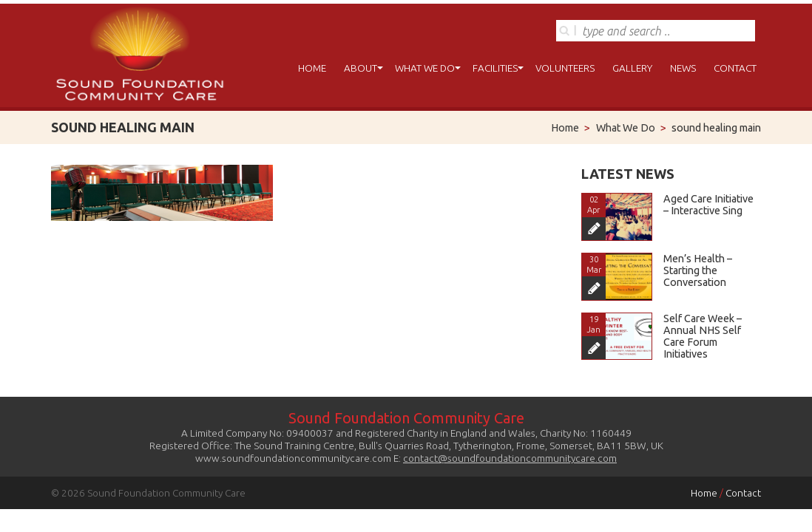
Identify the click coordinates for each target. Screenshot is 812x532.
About (361, 68)
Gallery (632, 68)
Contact (735, 68)
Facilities (495, 68)
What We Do (425, 68)
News (683, 68)
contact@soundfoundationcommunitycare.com (510, 458)
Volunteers (565, 68)
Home (312, 68)
